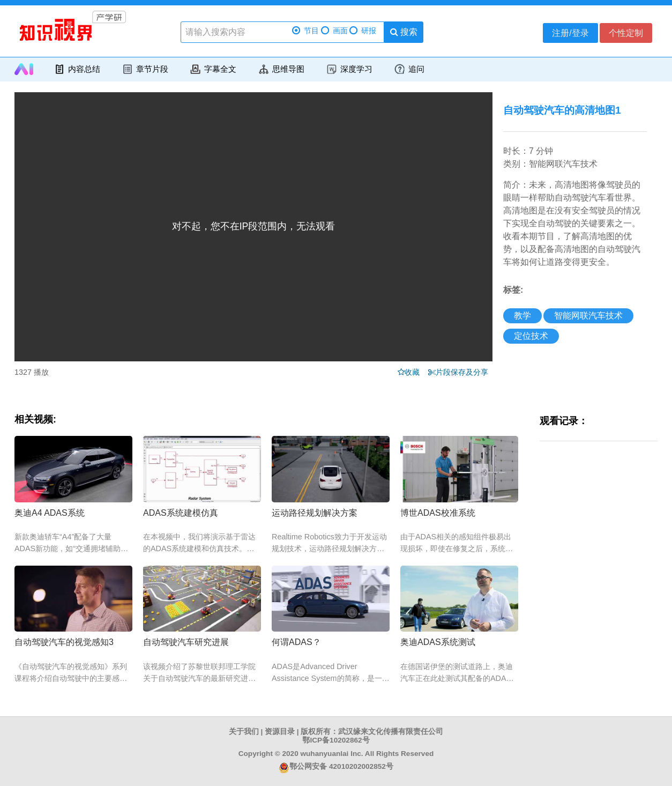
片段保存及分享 (464, 372)
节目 (305, 31)
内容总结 (77, 69)
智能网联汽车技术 (588, 316)
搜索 (404, 32)
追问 (409, 69)
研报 (363, 31)
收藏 (415, 372)
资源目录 (280, 732)
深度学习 (349, 69)
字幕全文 (213, 69)
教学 (522, 316)
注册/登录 (570, 33)
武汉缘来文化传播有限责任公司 (391, 732)
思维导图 (281, 69)
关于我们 (244, 732)
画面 (334, 31)
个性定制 (626, 33)
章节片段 (145, 69)
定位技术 (531, 336)
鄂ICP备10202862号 (336, 740)
